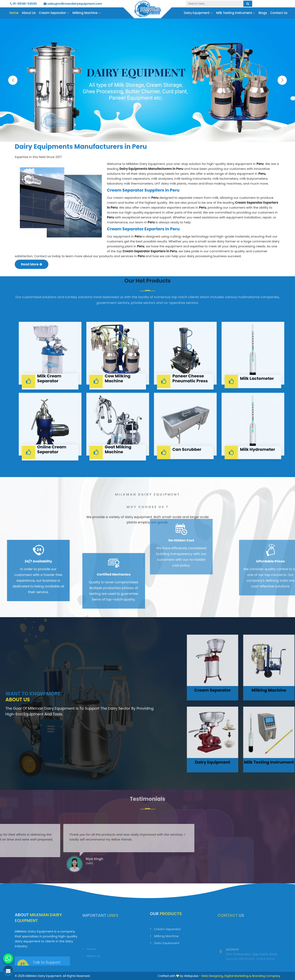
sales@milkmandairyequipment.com (73, 4)
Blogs (263, 13)
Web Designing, (213, 976)
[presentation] (13, 80)
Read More (32, 264)
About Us (29, 13)
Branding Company (266, 976)
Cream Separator (54, 13)
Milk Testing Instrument (236, 13)
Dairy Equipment (198, 13)
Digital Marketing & (238, 976)
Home (14, 13)
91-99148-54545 (23, 4)
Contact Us (279, 13)
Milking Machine (87, 13)
